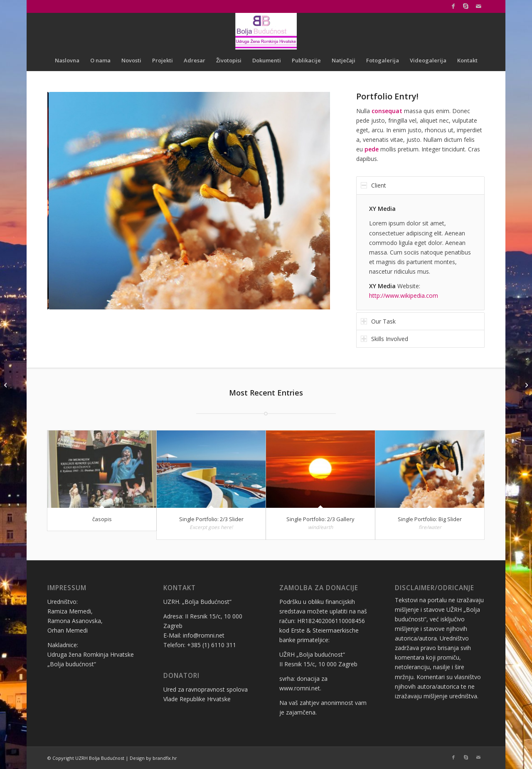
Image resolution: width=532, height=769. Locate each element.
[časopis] (526, 385)
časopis (102, 519)
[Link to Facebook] (453, 6)
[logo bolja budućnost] (266, 31)
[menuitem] (67, 60)
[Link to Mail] (478, 6)
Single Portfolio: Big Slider (430, 519)
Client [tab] (373, 185)
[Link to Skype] (466, 6)
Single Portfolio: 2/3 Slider (211, 519)
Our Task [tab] (378, 321)
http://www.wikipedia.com (404, 295)
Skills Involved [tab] (384, 339)
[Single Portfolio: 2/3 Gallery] (6, 385)
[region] (420, 252)
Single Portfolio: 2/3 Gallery (320, 519)
